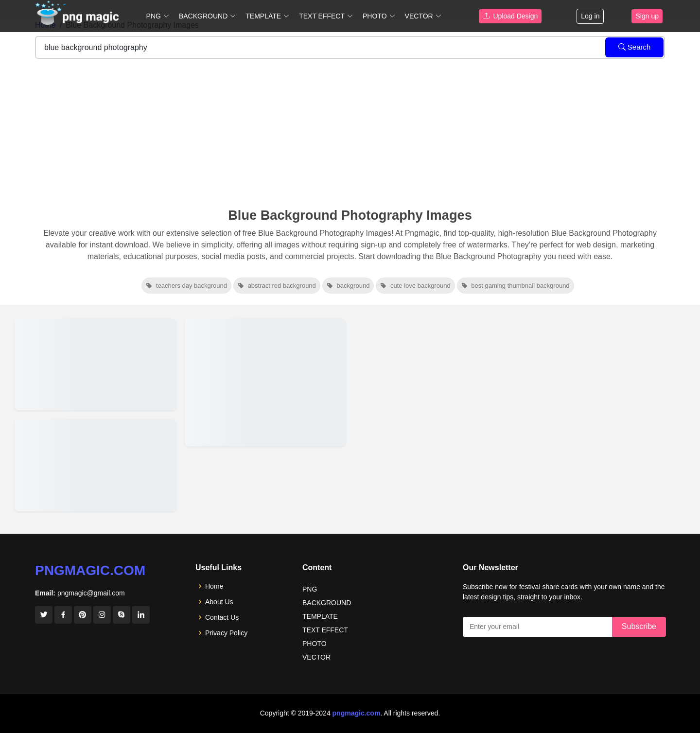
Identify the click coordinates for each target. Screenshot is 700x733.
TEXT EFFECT (325, 630)
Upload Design (510, 16)
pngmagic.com (90, 570)
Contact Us (222, 617)
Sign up (647, 16)
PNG (310, 589)
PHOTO (315, 644)
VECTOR (316, 657)
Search (635, 47)
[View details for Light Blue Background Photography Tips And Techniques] (95, 465)
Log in (590, 16)
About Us (219, 602)
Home (214, 586)
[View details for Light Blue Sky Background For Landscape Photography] (95, 364)
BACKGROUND (327, 603)
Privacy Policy (226, 633)
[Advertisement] (350, 135)
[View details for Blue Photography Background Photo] (265, 382)
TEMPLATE (320, 616)
